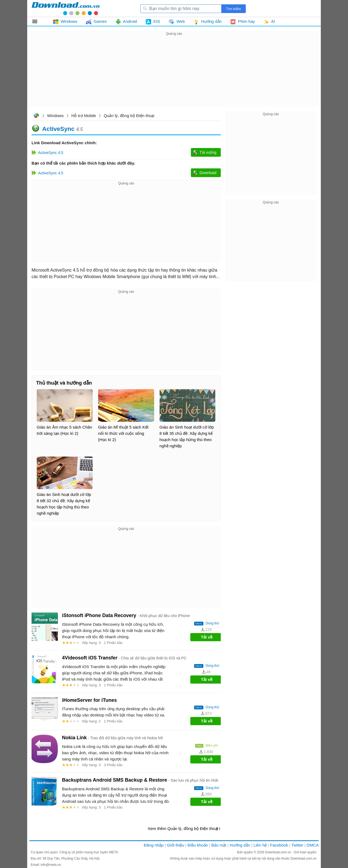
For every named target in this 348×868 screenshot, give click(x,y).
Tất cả (38, 21)
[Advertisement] (174, 75)
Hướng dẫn (240, 845)
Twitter (297, 845)
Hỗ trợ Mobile (84, 116)
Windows (55, 116)
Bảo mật (219, 845)
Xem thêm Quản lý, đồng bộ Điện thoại (183, 828)
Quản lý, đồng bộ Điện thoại (129, 116)
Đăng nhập (154, 845)
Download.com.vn (36, 116)
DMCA (313, 845)
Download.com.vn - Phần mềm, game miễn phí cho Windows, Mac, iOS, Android (66, 8)
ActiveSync (58, 129)
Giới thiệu (176, 845)
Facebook (279, 845)
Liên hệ (260, 845)
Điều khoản (198, 845)
